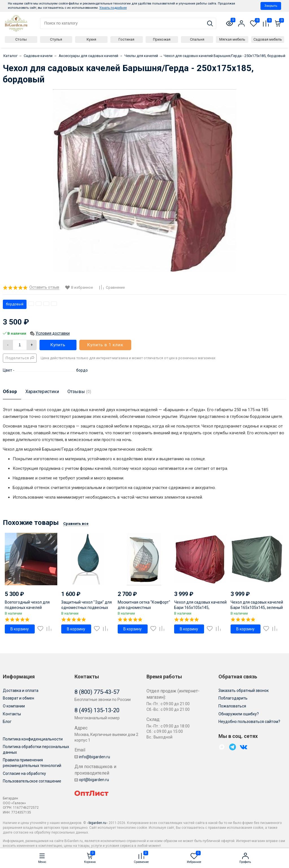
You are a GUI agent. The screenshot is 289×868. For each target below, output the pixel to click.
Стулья (56, 39)
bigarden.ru (97, 823)
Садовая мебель (268, 39)
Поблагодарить (233, 698)
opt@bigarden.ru (92, 780)
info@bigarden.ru (92, 757)
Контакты (12, 714)
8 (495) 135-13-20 (97, 710)
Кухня (91, 39)
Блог (7, 722)
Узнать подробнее (113, 8)
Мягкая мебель (232, 39)
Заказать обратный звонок (244, 691)
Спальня (197, 39)
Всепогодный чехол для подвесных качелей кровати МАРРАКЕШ (27, 607)
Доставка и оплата (21, 691)
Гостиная (126, 39)
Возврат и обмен (18, 698)
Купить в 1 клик (105, 345)
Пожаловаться (232, 706)
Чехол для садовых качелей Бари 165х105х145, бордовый (200, 607)
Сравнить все (76, 524)
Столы (21, 39)
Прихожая (162, 39)
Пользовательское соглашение (32, 781)
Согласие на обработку (24, 773)
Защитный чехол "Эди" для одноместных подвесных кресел (87, 607)
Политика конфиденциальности (33, 739)
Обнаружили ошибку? (239, 714)
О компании (14, 706)
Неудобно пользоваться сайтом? (249, 722)
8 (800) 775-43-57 (97, 692)
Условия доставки (53, 333)
